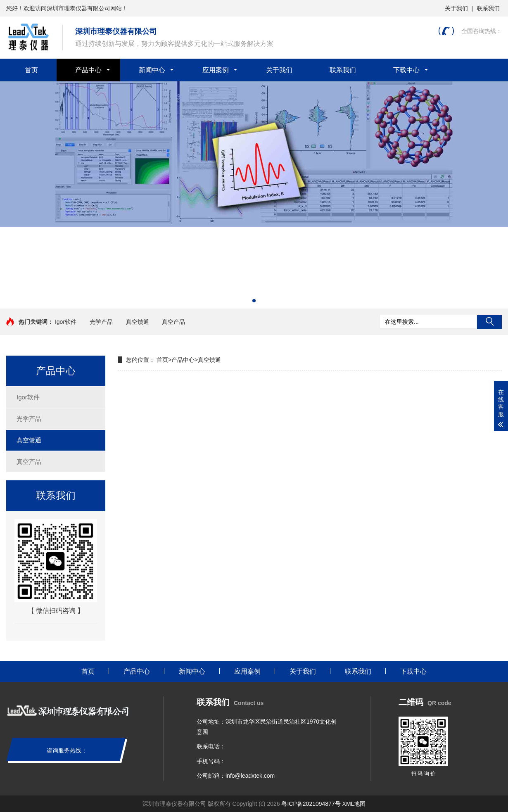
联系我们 (488, 8)
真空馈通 (138, 322)
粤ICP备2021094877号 (311, 804)
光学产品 (101, 322)
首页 (31, 70)
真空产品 (173, 322)
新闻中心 (152, 70)
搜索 (489, 322)
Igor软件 (66, 322)
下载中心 (406, 70)
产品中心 (88, 70)
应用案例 (216, 70)
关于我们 (456, 8)
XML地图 (354, 804)
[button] (254, 301)
